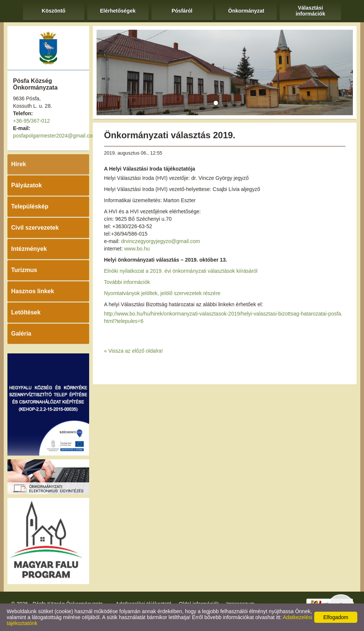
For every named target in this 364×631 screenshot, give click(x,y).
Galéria (21, 334)
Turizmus (24, 270)
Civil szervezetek (35, 228)
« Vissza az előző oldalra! (134, 351)
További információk (127, 282)
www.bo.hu (137, 249)
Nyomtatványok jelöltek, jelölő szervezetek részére (162, 293)
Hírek (19, 164)
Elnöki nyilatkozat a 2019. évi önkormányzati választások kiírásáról (181, 271)
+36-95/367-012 (31, 121)
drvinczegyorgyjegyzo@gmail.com (161, 241)
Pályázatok (27, 185)
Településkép (30, 206)
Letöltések (26, 312)
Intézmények (29, 249)
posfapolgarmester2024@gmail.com (55, 136)
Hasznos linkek (33, 291)
